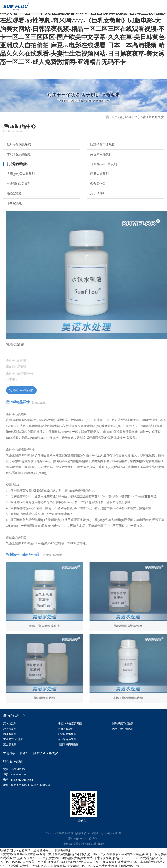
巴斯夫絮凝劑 (98, 174)
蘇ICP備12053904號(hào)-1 (83, 838)
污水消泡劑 (96, 193)
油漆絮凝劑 (13, 193)
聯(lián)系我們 (25, 390)
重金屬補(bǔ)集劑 (17, 184)
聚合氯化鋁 (96, 184)
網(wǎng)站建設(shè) (93, 844)
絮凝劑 (24, 753)
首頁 (114, 117)
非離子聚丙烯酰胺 (17, 154)
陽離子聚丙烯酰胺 (17, 144)
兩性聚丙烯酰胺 (99, 154)
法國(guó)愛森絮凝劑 (19, 174)
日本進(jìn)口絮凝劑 (102, 164)
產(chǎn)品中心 (130, 117)
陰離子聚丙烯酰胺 (101, 144)
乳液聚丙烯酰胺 (153, 117)
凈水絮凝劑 (13, 203)
